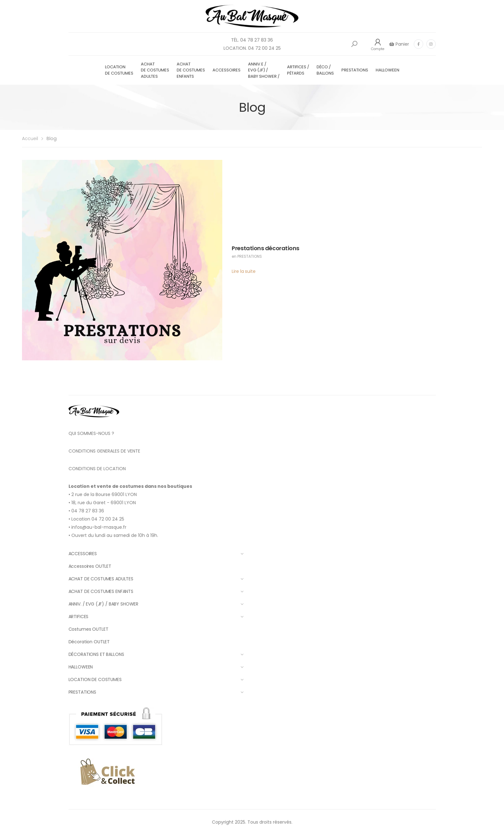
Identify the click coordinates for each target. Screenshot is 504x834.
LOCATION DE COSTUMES (119, 70)
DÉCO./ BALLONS (325, 70)
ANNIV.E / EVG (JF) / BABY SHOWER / (264, 70)
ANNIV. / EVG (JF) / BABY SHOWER (156, 604)
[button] (354, 44)
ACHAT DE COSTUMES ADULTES (155, 70)
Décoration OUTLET (89, 642)
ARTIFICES (156, 617)
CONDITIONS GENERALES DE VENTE (104, 451)
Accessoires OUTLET (90, 566)
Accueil (30, 138)
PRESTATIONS (355, 70)
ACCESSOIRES (227, 70)
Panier (402, 44)
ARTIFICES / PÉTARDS (298, 70)
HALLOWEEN (388, 70)
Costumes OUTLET (89, 629)
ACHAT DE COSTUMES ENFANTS (191, 70)
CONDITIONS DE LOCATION (97, 469)
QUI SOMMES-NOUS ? (91, 433)
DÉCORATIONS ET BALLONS (156, 654)
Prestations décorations (266, 248)
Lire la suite (244, 271)
